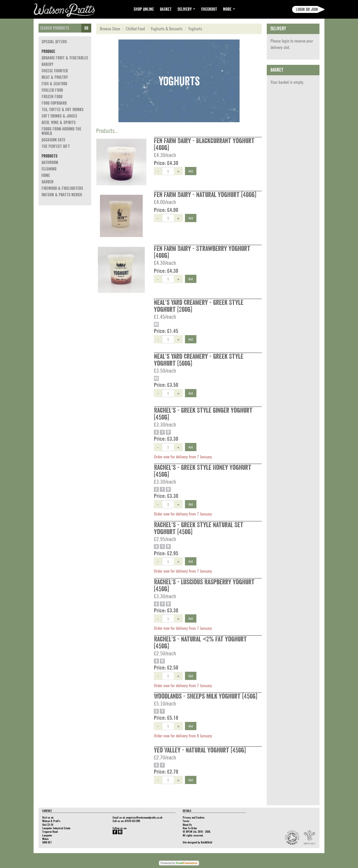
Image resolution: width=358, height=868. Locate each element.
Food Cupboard (54, 103)
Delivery (186, 9)
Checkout (209, 9)
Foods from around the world (61, 131)
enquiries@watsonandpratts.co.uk (144, 817)
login (286, 41)
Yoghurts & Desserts (167, 29)
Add (191, 171)
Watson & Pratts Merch (62, 195)
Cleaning (49, 169)
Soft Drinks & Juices (59, 116)
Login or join (307, 9)
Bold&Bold (206, 842)
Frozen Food (52, 97)
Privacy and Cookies (194, 817)
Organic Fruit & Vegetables (65, 58)
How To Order (190, 828)
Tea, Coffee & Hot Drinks (63, 110)
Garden (47, 182)
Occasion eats (53, 140)
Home (46, 175)
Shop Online (144, 9)
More (229, 9)
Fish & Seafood (54, 84)
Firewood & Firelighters (62, 188)
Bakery (47, 64)
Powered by (179, 863)
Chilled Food (52, 90)
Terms (186, 821)
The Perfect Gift (56, 146)
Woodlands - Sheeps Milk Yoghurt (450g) (206, 696)
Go (86, 28)
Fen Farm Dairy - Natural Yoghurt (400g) (205, 195)
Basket (166, 9)
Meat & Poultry (55, 77)
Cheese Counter (55, 71)
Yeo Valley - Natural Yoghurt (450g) (200, 750)
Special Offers (54, 42)
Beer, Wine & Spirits (59, 122)
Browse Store (110, 29)
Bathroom (50, 162)
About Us (187, 825)
